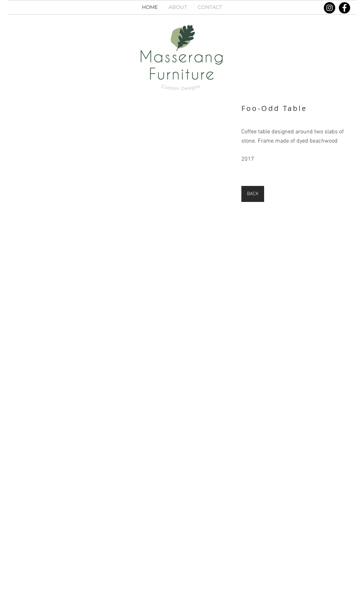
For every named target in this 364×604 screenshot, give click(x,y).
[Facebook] (344, 8)
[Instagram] (330, 8)
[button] (121, 170)
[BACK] (253, 194)
